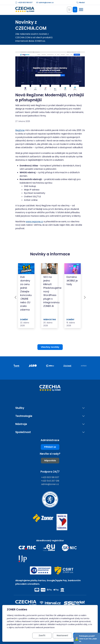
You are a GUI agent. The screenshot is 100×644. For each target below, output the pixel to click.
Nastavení (62, 635)
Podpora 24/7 (50, 472)
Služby (20, 408)
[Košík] (69, 10)
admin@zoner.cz (45, 2)
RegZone (20, 130)
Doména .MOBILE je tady (72, 281)
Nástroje (21, 424)
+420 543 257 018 (50, 481)
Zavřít (42, 635)
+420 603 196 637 (24, 2)
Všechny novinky (50, 347)
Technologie (24, 416)
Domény (24, 320)
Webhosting (50, 320)
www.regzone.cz (34, 222)
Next (85, 297)
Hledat (81, 2)
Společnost (23, 432)
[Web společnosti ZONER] (43, 522)
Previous (15, 297)
